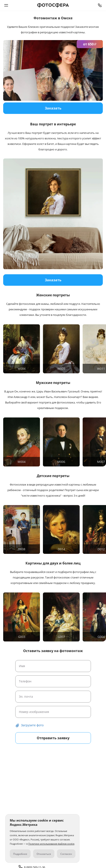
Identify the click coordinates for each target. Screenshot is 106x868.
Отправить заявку (53, 738)
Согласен (66, 854)
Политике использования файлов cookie (51, 844)
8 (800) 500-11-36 (100, 5)
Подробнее (20, 854)
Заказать (53, 280)
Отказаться (44, 854)
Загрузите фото (32, 725)
